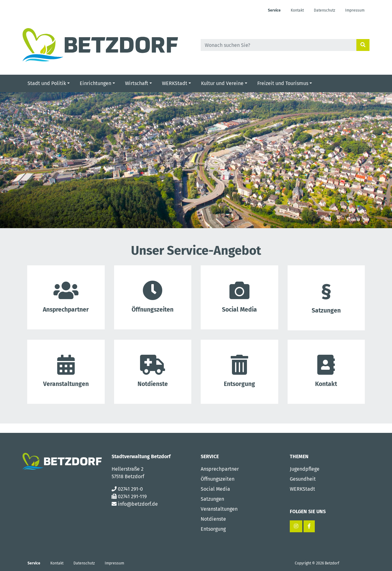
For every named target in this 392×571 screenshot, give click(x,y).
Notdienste (153, 371)
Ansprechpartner (220, 469)
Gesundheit (303, 479)
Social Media (239, 297)
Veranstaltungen (219, 509)
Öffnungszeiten (218, 479)
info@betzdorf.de (138, 504)
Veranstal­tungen (66, 371)
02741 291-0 (130, 489)
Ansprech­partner (66, 297)
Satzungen (326, 297)
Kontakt (326, 371)
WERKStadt (302, 489)
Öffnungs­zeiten (153, 297)
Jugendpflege (305, 469)
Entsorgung (239, 371)
